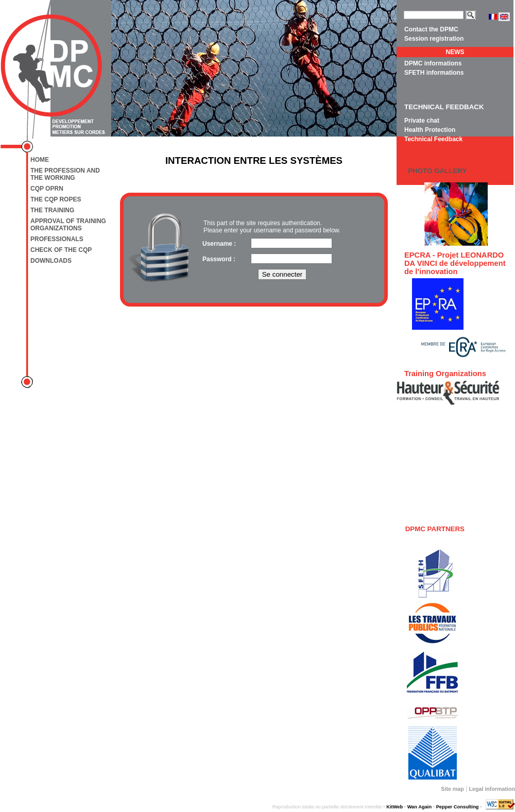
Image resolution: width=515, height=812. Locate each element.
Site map (452, 789)
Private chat (422, 121)
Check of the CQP (61, 250)
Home (40, 160)
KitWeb (394, 807)
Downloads (51, 261)
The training (52, 210)
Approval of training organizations (68, 225)
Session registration (434, 39)
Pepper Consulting (458, 807)
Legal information (492, 789)
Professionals (57, 239)
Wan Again (420, 807)
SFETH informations (434, 73)
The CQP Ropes (56, 199)
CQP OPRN (47, 189)
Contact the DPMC (431, 29)
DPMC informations (433, 63)
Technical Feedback (433, 139)
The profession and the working (65, 174)
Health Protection (430, 130)
